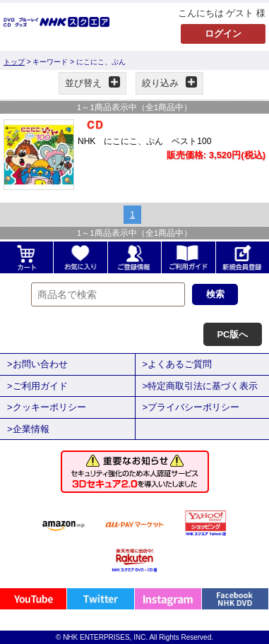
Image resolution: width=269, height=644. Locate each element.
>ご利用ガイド (37, 386)
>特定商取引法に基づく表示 (201, 386)
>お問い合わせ (37, 364)
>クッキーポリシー (47, 407)
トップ (14, 62)
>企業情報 (28, 429)
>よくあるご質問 (178, 364)
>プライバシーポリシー (191, 407)
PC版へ (232, 334)
